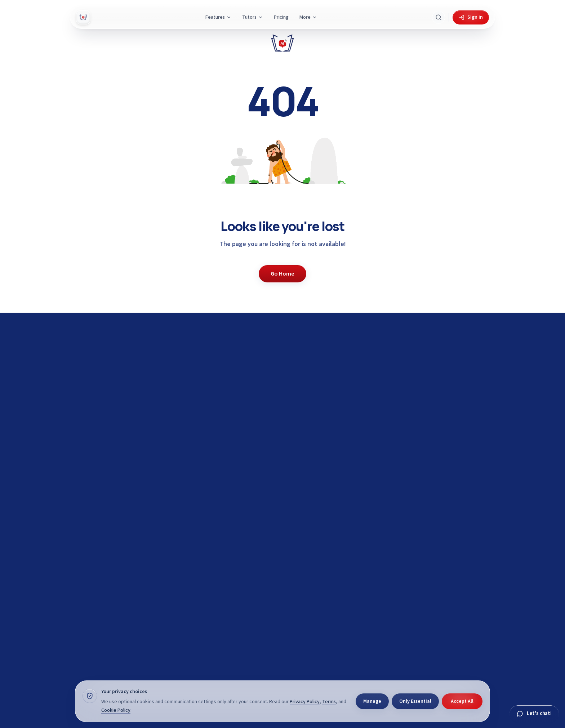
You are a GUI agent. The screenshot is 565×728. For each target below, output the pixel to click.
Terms (329, 702)
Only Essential (415, 701)
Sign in (471, 17)
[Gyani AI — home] (83, 17)
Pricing (281, 17)
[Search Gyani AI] (439, 17)
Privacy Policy (305, 702)
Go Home (282, 274)
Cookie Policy (116, 710)
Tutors (253, 17)
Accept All (462, 701)
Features (218, 17)
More (308, 17)
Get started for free (415, 549)
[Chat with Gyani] (534, 714)
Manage (372, 701)
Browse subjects (459, 570)
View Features (415, 590)
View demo (370, 570)
